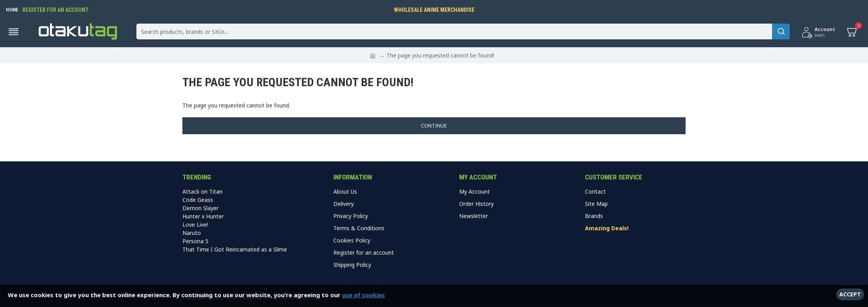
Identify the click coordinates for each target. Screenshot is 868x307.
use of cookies (363, 295)
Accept (850, 294)
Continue (434, 126)
